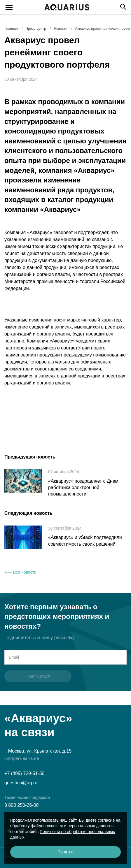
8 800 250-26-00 (21, 805)
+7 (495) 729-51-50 (24, 773)
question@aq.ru (21, 783)
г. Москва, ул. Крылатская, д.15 (38, 751)
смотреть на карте (22, 758)
